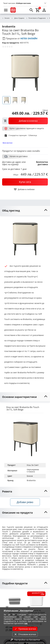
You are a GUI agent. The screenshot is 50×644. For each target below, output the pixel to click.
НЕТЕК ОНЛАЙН (29, 38)
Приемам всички (25, 629)
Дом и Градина (18, 18)
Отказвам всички (25, 634)
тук (26, 623)
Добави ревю (25, 502)
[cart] (38, 10)
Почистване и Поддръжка (36, 18)
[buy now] (25, 182)
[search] (31, 10)
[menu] (6, 10)
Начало (6, 18)
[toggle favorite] (24, 189)
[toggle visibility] (25, 211)
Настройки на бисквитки (25, 640)
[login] (44, 10)
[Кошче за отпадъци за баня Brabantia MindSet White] (36, 600)
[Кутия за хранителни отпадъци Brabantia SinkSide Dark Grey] (15, 600)
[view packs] (25, 121)
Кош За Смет (33, 465)
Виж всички (8, 143)
